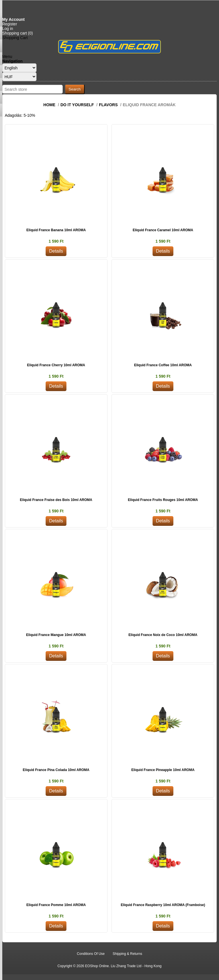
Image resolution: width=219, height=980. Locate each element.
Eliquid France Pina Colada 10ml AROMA (56, 770)
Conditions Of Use (91, 954)
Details (56, 251)
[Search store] (33, 89)
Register (10, 24)
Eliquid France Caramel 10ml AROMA (163, 230)
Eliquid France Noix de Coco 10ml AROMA (163, 635)
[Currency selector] (19, 77)
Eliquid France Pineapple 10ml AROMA (163, 770)
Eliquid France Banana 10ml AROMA (56, 230)
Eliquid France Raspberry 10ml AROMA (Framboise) (163, 905)
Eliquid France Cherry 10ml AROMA (56, 365)
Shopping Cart (15, 38)
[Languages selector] (19, 68)
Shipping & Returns (127, 954)
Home (49, 105)
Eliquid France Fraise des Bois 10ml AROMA (56, 500)
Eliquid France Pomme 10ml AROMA (56, 905)
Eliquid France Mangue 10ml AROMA (56, 635)
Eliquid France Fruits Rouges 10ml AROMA (163, 500)
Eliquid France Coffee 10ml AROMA (163, 365)
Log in (8, 29)
